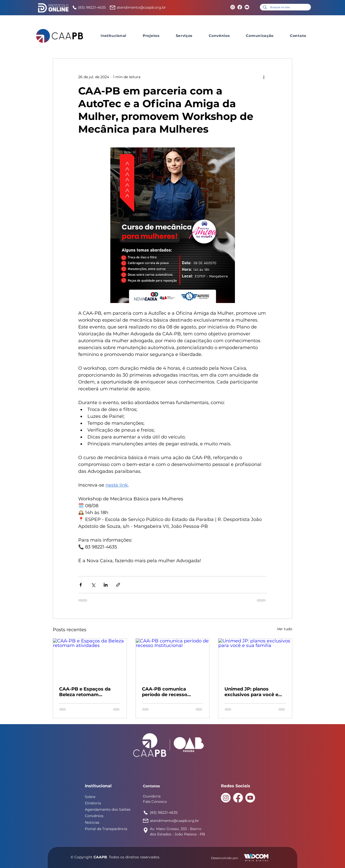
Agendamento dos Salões (108, 809)
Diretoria (93, 803)
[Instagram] (233, 7)
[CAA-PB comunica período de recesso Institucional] (173, 659)
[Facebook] (240, 7)
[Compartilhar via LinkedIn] (106, 585)
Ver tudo (285, 629)
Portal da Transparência (106, 829)
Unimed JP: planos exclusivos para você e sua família (251, 692)
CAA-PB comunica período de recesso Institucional (165, 692)
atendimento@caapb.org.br (141, 7)
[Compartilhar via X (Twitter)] (93, 585)
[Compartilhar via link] (118, 585)
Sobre (90, 797)
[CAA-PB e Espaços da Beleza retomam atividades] (90, 659)
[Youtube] (247, 7)
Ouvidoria (152, 796)
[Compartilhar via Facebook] (81, 585)
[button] (114, 36)
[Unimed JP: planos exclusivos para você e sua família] (255, 659)
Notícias (92, 822)
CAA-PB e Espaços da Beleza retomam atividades (85, 692)
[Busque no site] (285, 7)
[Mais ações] (264, 77)
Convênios (94, 816)
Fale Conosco (155, 802)
